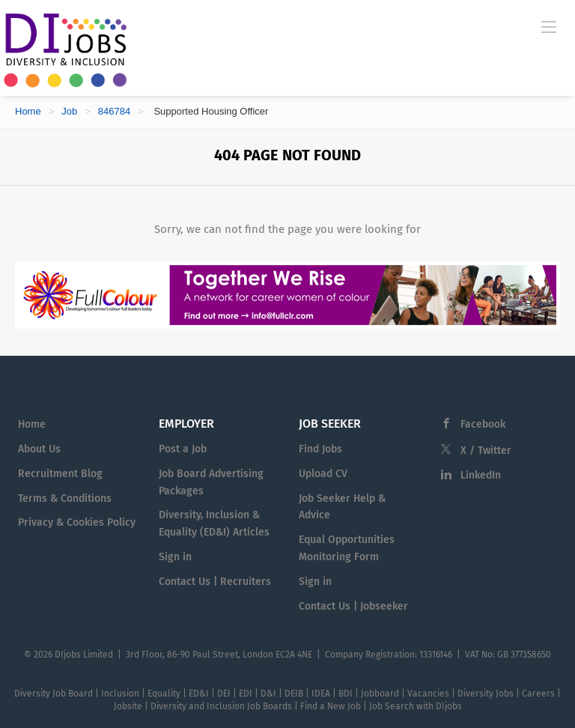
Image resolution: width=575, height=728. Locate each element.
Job (69, 111)
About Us (39, 449)
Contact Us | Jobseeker (353, 606)
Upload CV (323, 474)
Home (28, 111)
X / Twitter (486, 451)
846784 (114, 111)
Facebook (483, 424)
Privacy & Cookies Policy (77, 522)
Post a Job (183, 449)
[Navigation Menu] (549, 26)
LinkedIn (481, 475)
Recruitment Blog (60, 474)
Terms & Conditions (65, 498)
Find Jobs (320, 449)
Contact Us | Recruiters (215, 582)
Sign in (175, 557)
